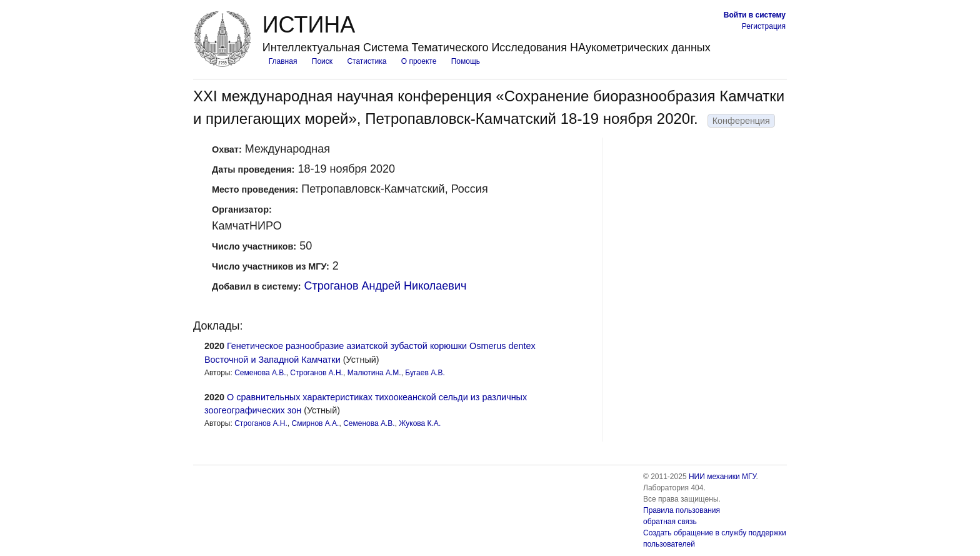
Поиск (322, 61)
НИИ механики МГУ (722, 477)
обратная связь (670, 522)
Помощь (466, 61)
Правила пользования (682, 510)
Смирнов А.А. (315, 423)
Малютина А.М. (374, 373)
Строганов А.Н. (317, 373)
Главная (283, 61)
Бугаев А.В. (425, 373)
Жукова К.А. (420, 423)
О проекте (419, 61)
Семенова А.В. (260, 373)
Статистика (367, 61)
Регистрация (764, 26)
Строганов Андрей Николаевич (386, 286)
